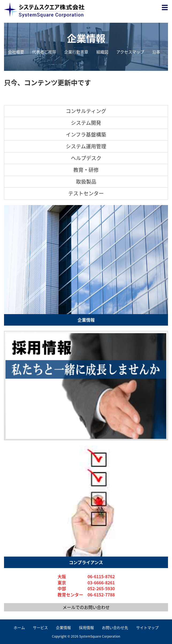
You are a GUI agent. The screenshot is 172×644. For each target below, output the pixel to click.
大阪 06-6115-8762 (86, 576)
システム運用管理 (86, 146)
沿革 (156, 52)
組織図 (102, 52)
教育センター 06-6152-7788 (86, 595)
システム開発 (86, 123)
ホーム (19, 627)
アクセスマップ (130, 52)
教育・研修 (86, 170)
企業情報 (86, 38)
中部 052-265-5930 (86, 589)
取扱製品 (86, 182)
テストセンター (86, 193)
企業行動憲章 (76, 52)
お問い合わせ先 (115, 627)
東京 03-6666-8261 (86, 583)
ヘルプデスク (86, 158)
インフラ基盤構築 (86, 134)
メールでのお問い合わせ (86, 607)
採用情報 (86, 627)
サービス (40, 627)
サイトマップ (147, 627)
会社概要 (16, 52)
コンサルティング (86, 111)
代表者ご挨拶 (44, 52)
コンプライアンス (86, 562)
